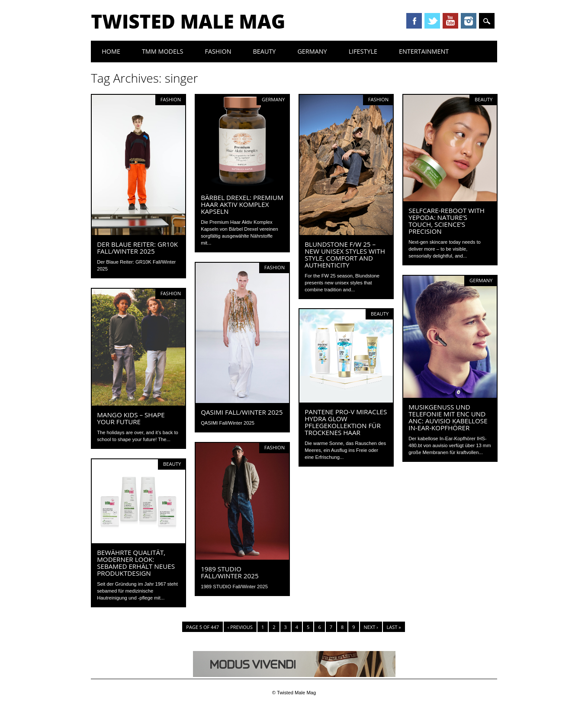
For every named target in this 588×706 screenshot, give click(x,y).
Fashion (218, 51)
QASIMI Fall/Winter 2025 (242, 412)
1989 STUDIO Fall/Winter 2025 (230, 572)
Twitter (432, 21)
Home (111, 51)
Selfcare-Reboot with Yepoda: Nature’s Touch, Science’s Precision (447, 221)
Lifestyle (363, 51)
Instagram (469, 21)
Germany (312, 51)
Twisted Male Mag (188, 21)
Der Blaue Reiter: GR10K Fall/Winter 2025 (137, 248)
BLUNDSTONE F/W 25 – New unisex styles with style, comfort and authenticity (345, 255)
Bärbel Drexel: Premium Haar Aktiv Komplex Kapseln (242, 204)
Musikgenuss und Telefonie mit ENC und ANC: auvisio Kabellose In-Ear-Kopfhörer (448, 417)
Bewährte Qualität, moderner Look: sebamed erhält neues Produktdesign (136, 563)
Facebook (414, 21)
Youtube (450, 21)
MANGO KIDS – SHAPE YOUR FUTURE (131, 418)
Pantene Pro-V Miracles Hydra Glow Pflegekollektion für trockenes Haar (346, 422)
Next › (371, 627)
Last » (394, 627)
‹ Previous (240, 627)
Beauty (265, 51)
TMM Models (163, 51)
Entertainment (424, 51)
